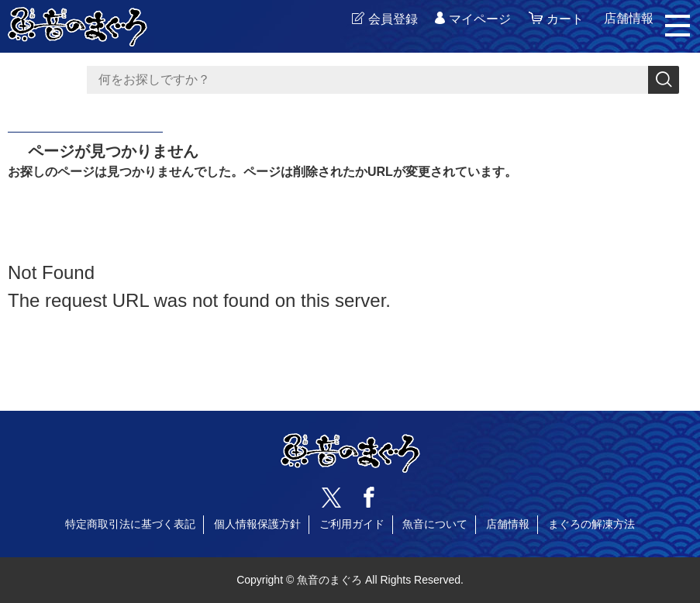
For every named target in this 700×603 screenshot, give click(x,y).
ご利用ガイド (352, 524)
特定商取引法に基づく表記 (130, 524)
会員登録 (393, 19)
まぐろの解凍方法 (591, 524)
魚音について (435, 524)
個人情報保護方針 (257, 524)
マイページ (480, 19)
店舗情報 (508, 524)
